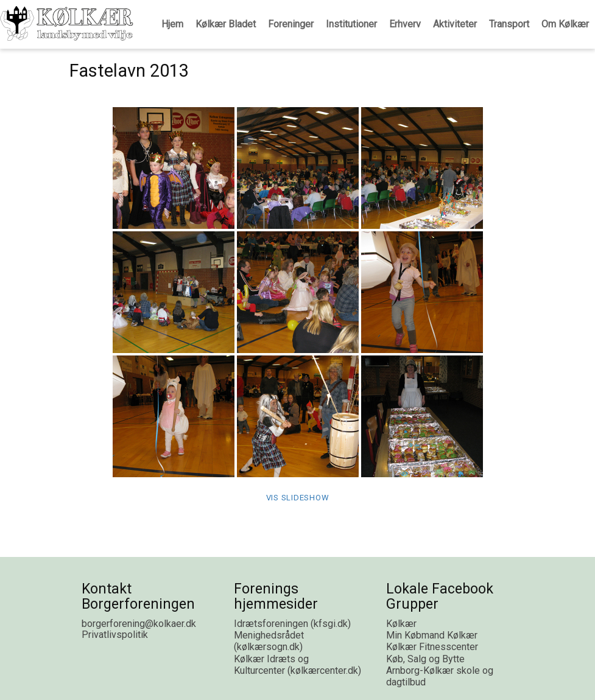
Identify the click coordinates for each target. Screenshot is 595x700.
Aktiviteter (455, 24)
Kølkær (401, 624)
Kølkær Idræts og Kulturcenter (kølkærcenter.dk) (297, 665)
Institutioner (351, 24)
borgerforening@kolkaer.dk (139, 624)
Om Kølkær (565, 24)
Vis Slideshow (298, 498)
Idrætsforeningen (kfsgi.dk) (292, 624)
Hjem (172, 24)
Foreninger (291, 24)
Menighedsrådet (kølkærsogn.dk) (269, 641)
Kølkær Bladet (226, 24)
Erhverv (405, 24)
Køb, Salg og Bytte (425, 659)
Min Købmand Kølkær (432, 635)
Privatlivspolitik (115, 635)
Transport (509, 24)
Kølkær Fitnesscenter (432, 647)
